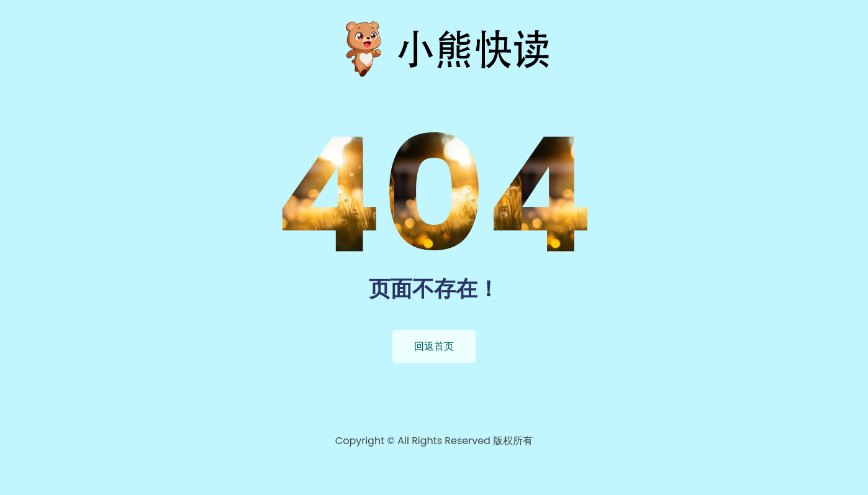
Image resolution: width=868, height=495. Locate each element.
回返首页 (434, 346)
